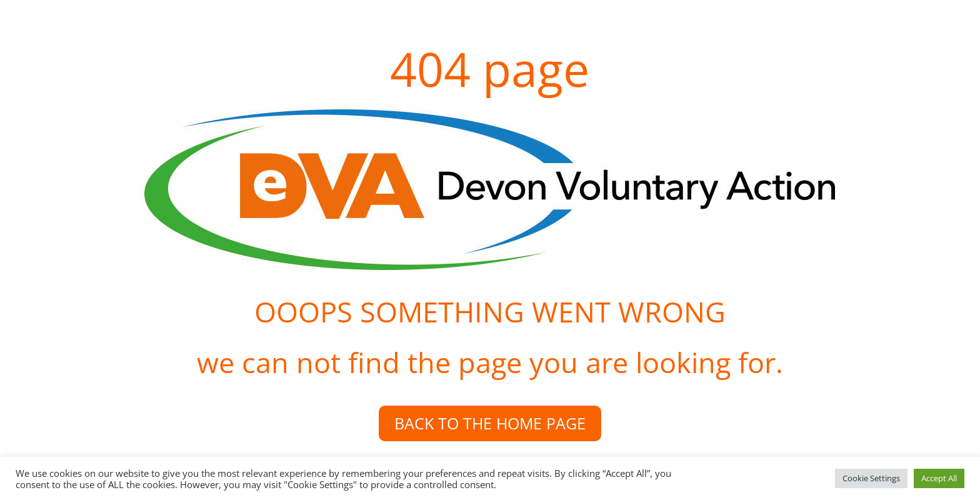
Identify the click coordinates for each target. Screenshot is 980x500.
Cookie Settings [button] (871, 478)
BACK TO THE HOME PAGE (490, 423)
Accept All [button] (939, 478)
